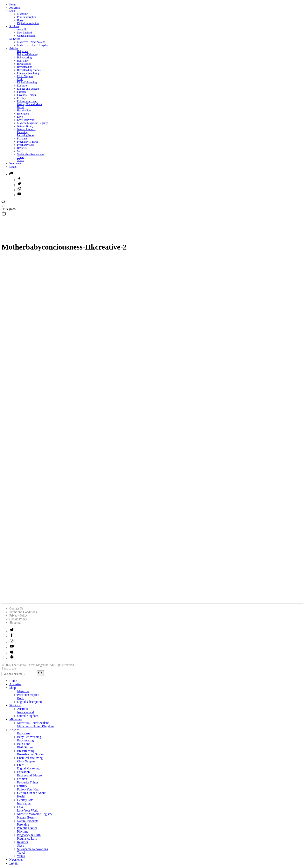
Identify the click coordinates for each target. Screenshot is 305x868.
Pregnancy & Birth (27, 142)
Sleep (20, 151)
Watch (21, 160)
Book (20, 20)
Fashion (21, 92)
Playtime (22, 139)
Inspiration (23, 114)
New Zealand (24, 33)
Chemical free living (28, 73)
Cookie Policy (18, 619)
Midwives (15, 39)
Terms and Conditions (23, 612)
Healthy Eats (24, 111)
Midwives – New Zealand (31, 42)
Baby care (23, 51)
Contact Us (16, 608)
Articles (14, 48)
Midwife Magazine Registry (32, 123)
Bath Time (23, 61)
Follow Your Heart (27, 101)
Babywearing (24, 58)
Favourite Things (26, 95)
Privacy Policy (18, 615)
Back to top (9, 668)
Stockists (14, 26)
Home (13, 5)
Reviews (22, 148)
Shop (12, 11)
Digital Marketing (27, 82)
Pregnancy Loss (26, 145)
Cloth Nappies (25, 76)
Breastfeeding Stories (29, 70)
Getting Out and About (30, 104)
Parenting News (26, 135)
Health (21, 107)
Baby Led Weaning (28, 54)
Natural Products (26, 129)
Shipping (15, 622)
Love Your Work (26, 120)
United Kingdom (26, 36)
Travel (21, 157)
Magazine (22, 14)
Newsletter (15, 164)
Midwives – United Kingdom (33, 45)
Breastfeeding (25, 67)
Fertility (21, 98)
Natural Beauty (25, 126)
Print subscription (27, 17)
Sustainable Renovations (31, 154)
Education (23, 86)
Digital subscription (28, 23)
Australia (22, 30)
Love (20, 117)
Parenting (22, 132)
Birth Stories (24, 64)
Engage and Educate (28, 89)
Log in (13, 167)
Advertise (15, 8)
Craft (20, 79)
